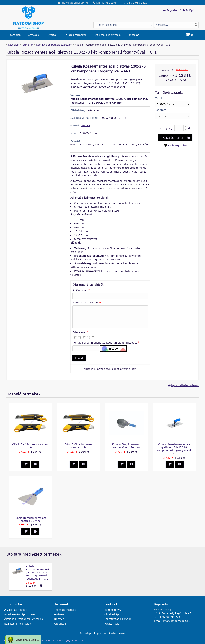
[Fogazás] (173, 116)
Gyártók (52, 35)
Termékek (33, 35)
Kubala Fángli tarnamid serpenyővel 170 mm (127, 446)
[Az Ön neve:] (110, 296)
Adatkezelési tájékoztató (20, 614)
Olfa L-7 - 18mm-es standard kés (30, 446)
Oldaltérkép (112, 614)
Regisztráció (112, 624)
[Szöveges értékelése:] (110, 317)
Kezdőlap (15, 35)
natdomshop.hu (46, 640)
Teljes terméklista (65, 610)
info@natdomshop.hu (74, 3)
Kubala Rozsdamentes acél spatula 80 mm (30, 519)
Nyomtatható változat (185, 385)
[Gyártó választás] (123, 25)
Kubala (86, 125)
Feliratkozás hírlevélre (118, 619)
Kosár (122, 633)
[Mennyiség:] (181, 128)
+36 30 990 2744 (106, 3)
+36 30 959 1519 (136, 3)
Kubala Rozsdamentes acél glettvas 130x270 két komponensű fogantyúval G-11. (175, 449)
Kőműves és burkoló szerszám (54, 45)
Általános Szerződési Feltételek (24, 619)
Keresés (59, 619)
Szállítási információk (18, 624)
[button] (79, 358)
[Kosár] (191, 35)
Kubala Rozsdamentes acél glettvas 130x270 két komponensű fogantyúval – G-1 (38, 572)
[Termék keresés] (176, 25)
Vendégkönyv (113, 610)
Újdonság (60, 624)
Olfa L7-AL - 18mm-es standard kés (79, 446)
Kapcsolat (133, 35)
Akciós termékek (76, 35)
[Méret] (173, 104)
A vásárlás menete (16, 610)
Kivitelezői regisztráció (107, 35)
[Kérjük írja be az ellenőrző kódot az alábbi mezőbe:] (86, 348)
